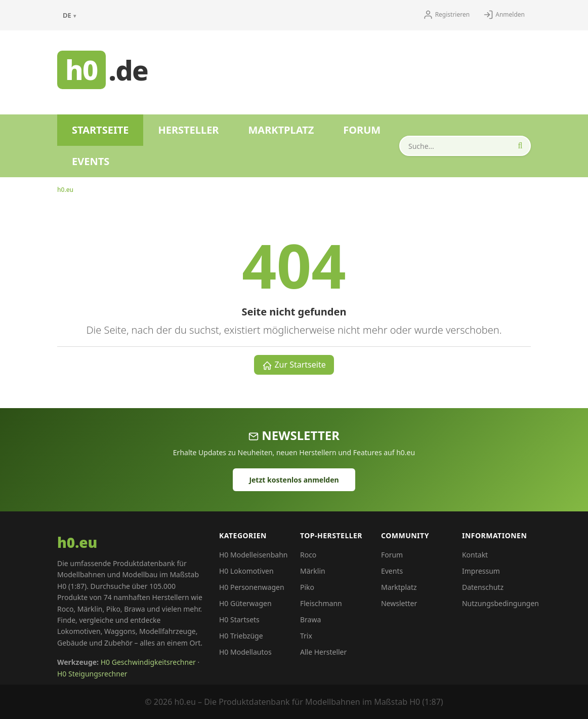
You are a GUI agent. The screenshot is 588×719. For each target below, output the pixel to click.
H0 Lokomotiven (246, 571)
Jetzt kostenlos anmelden (294, 480)
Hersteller (188, 130)
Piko (307, 587)
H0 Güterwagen (245, 603)
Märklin (313, 571)
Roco (308, 555)
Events (91, 161)
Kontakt (475, 555)
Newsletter (399, 603)
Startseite (100, 130)
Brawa (310, 620)
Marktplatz (281, 130)
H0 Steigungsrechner (92, 674)
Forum (362, 130)
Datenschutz (483, 587)
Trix (306, 636)
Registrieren (447, 15)
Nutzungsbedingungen (500, 603)
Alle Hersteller (323, 652)
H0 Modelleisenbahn (253, 555)
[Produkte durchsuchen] (465, 146)
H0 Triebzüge (241, 636)
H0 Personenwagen (252, 587)
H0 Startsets (239, 620)
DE (69, 15)
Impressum (481, 571)
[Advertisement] (363, 68)
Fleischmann (321, 603)
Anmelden (504, 15)
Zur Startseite (294, 365)
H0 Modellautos (245, 652)
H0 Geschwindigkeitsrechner (148, 662)
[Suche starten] (520, 146)
